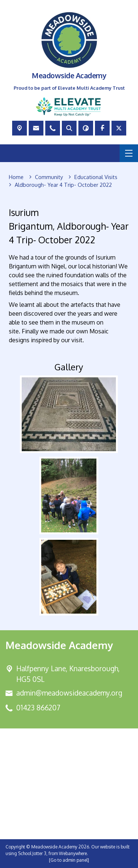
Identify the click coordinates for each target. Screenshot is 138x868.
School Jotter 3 (32, 853)
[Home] (16, 177)
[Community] (49, 177)
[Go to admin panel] (69, 860)
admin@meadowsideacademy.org (69, 693)
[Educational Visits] (96, 177)
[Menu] (129, 153)
